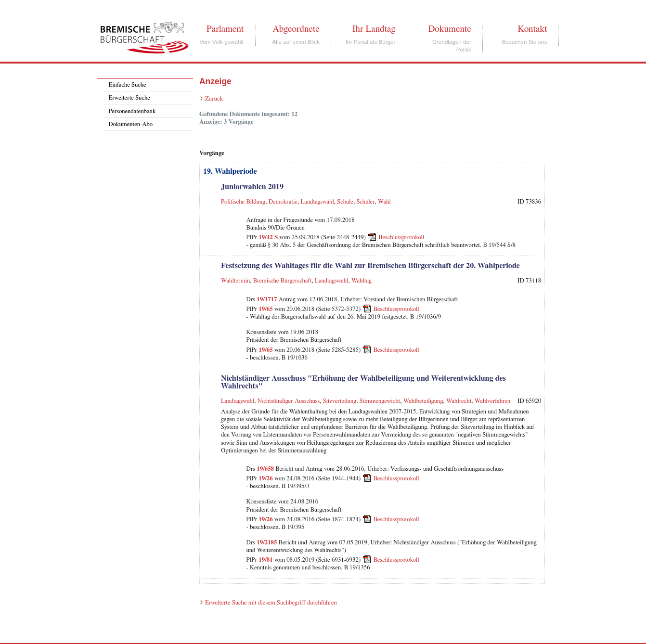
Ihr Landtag (374, 29)
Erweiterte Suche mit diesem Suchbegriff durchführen (271, 603)
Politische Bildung (243, 202)
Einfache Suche (127, 85)
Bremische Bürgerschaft (283, 281)
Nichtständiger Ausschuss (289, 401)
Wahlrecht (459, 401)
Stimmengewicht (380, 401)
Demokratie (283, 202)
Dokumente (449, 29)
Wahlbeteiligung (423, 401)
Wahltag (362, 281)
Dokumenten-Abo (130, 124)
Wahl (384, 202)
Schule (345, 202)
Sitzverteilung (340, 401)
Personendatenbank (132, 111)
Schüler (366, 202)
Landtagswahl (317, 202)
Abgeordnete (296, 29)
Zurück (214, 99)
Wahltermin (235, 281)
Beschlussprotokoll (401, 238)
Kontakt (532, 29)
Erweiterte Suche (129, 98)
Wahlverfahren (493, 401)
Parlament (225, 29)
